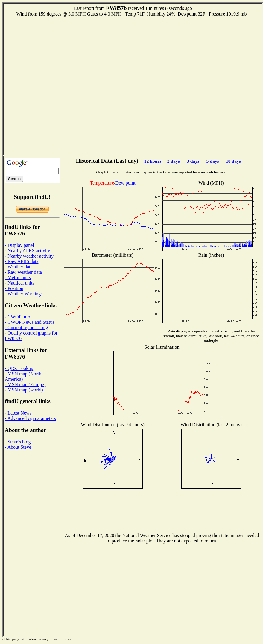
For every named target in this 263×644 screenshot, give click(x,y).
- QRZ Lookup (19, 368)
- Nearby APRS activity (28, 251)
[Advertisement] (69, 85)
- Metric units (18, 278)
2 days (174, 161)
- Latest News (18, 413)
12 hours (153, 161)
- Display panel (19, 245)
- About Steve (18, 447)
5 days (213, 161)
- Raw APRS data (22, 261)
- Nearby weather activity (29, 256)
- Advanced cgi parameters (30, 418)
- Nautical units (20, 283)
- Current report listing (26, 328)
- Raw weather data (23, 272)
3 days (193, 161)
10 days (233, 161)
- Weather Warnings (24, 294)
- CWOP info (18, 317)
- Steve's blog (18, 442)
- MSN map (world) (24, 390)
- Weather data (19, 267)
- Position (14, 288)
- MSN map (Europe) (25, 384)
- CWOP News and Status (30, 322)
